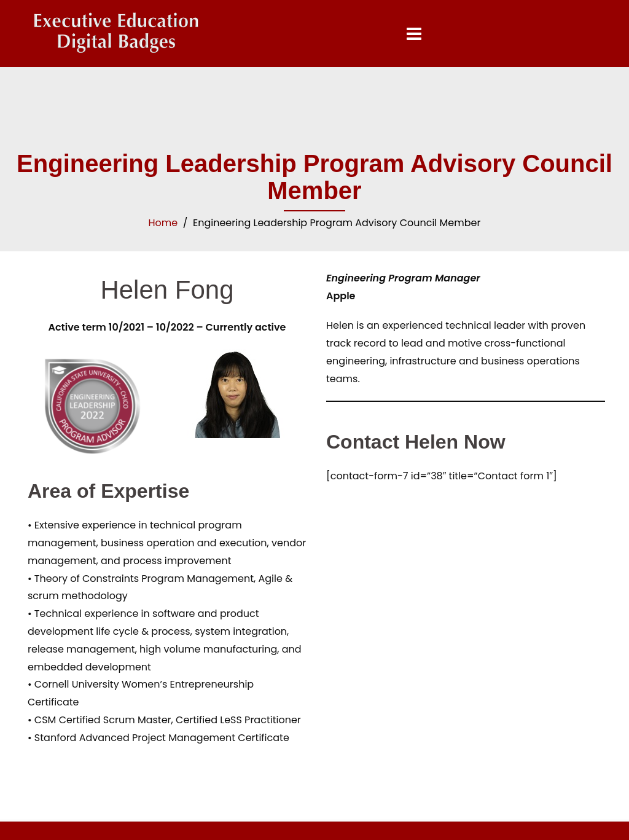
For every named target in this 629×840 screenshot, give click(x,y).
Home (163, 223)
